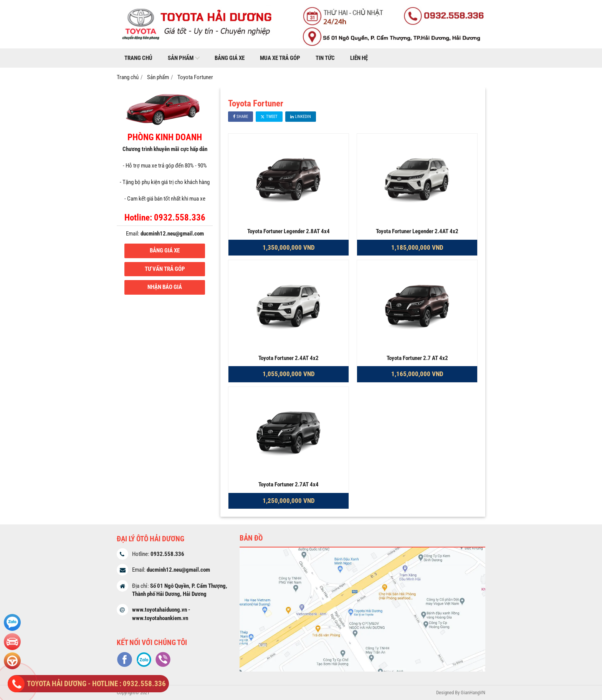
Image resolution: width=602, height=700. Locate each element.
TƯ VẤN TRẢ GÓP (165, 269)
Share (241, 117)
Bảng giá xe (230, 58)
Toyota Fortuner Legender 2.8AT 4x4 (289, 231)
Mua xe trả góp (280, 58)
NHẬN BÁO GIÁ (165, 287)
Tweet (269, 117)
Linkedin (301, 117)
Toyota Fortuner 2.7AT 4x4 (289, 484)
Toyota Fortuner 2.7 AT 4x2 (417, 358)
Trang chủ (138, 58)
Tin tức (325, 58)
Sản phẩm (181, 58)
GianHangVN (473, 693)
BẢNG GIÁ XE (165, 250)
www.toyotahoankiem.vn (160, 618)
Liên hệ (359, 58)
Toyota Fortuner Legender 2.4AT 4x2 (417, 231)
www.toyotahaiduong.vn (160, 610)
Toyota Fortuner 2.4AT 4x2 (289, 358)
